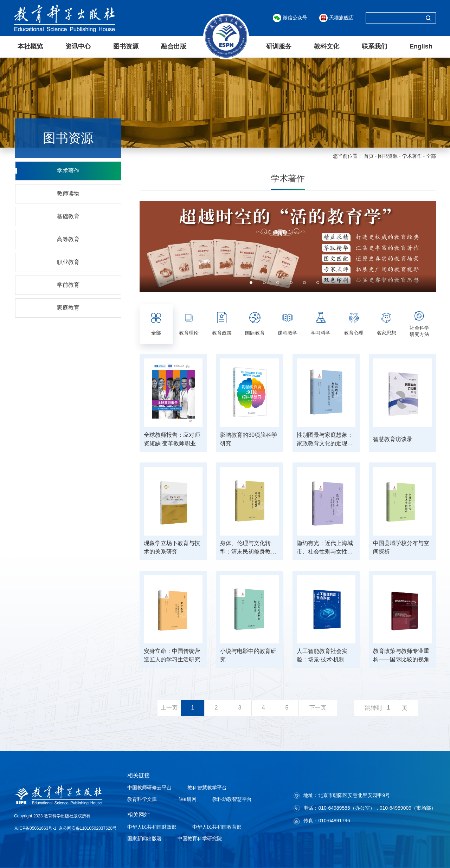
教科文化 (327, 46)
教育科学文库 (142, 799)
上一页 (169, 707)
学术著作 (412, 156)
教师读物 (69, 193)
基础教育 (69, 216)
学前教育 (69, 284)
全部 (431, 156)
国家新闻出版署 (144, 838)
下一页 (318, 707)
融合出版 (174, 46)
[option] (288, 246)
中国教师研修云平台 (149, 787)
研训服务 (279, 46)
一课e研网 (185, 799)
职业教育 (69, 262)
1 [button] (251, 282)
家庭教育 (69, 307)
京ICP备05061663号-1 (35, 828)
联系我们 (374, 46)
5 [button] (304, 282)
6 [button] (318, 282)
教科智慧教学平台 (207, 787)
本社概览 (30, 46)
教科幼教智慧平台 (232, 799)
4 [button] (291, 282)
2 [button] (264, 282)
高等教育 (69, 239)
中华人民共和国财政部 (152, 827)
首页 (369, 156)
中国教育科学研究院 (200, 838)
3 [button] (278, 282)
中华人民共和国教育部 (217, 827)
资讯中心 (78, 46)
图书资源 (126, 46)
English (421, 46)
